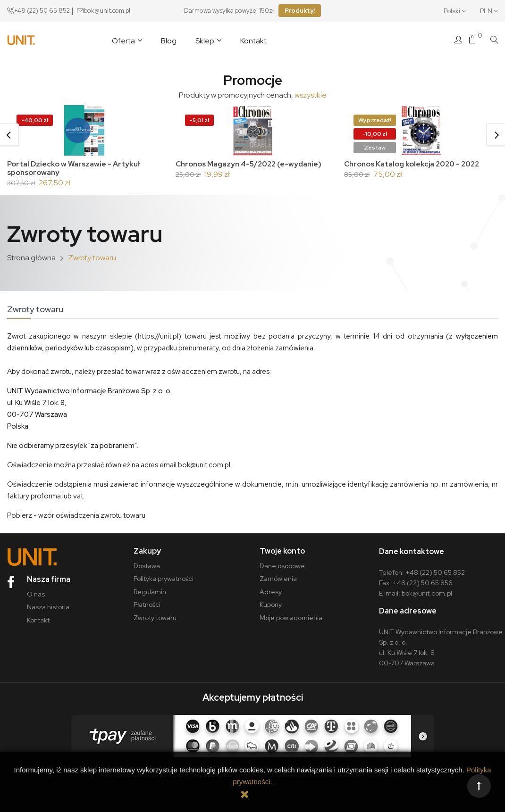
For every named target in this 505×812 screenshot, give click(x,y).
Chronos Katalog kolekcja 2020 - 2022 (414, 164)
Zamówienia (278, 575)
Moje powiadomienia (291, 614)
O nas (36, 590)
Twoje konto (282, 547)
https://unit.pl (158, 332)
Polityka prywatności (164, 575)
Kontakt (38, 616)
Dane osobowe (282, 562)
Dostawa (147, 562)
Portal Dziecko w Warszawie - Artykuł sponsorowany (75, 168)
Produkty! (300, 11)
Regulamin (150, 588)
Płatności (147, 601)
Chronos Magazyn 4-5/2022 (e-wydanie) (252, 164)
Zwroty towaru (155, 614)
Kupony (271, 601)
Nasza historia (48, 604)
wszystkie (311, 95)
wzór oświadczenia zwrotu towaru (92, 512)
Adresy (271, 588)
